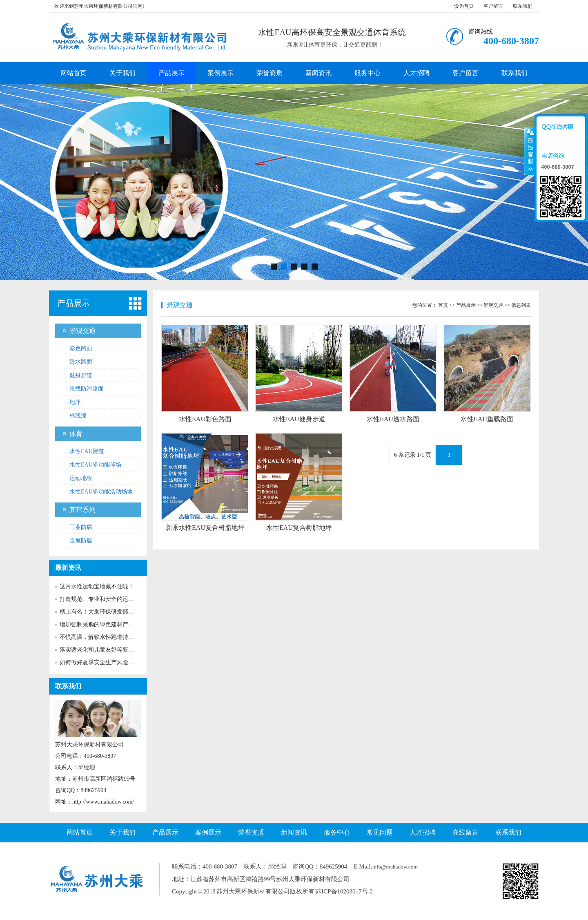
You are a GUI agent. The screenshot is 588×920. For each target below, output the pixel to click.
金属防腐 (81, 541)
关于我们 (122, 73)
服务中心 (367, 73)
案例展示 (220, 73)
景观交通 (82, 331)
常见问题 (380, 832)
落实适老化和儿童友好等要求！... (102, 650)
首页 (443, 305)
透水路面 (81, 362)
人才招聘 (416, 73)
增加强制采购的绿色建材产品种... (102, 624)
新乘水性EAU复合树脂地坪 (205, 528)
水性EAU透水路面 (393, 419)
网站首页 (73, 73)
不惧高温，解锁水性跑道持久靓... (102, 637)
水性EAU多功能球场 (95, 465)
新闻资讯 (318, 73)
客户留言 (493, 6)
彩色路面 (81, 348)
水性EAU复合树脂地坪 (299, 528)
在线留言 (465, 832)
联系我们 (523, 6)
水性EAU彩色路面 (205, 419)
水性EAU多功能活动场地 (101, 492)
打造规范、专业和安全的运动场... (102, 599)
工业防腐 (81, 527)
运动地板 (81, 478)
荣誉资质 (269, 73)
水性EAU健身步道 (299, 419)
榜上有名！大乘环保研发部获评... (102, 612)
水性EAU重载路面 (487, 419)
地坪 (75, 402)
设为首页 (464, 6)
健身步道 (81, 375)
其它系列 (82, 510)
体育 (76, 434)
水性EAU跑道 (87, 451)
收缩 (530, 151)
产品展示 (171, 73)
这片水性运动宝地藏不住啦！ (97, 586)
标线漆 (78, 416)
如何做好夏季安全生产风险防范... (102, 662)
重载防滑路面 (87, 389)
